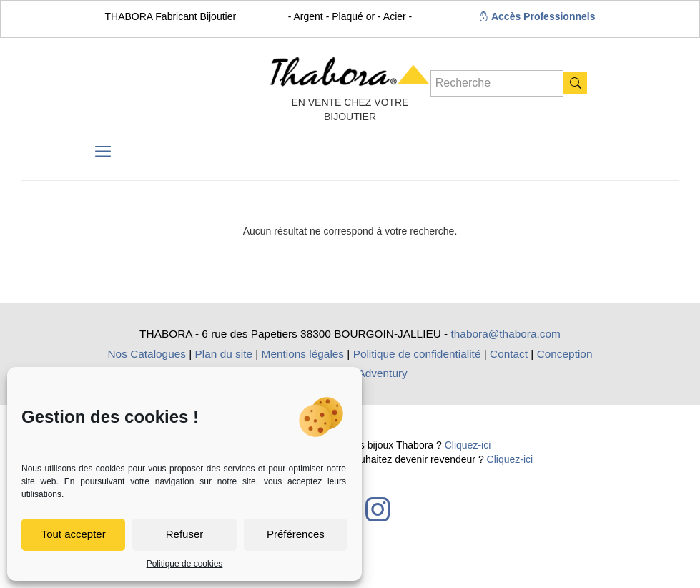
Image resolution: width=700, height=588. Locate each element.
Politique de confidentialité (417, 354)
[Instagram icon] (378, 509)
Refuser (185, 534)
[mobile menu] (103, 152)
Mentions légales (303, 354)
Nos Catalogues (147, 354)
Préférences (296, 534)
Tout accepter (74, 534)
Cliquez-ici (468, 445)
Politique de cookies (185, 564)
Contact (509, 354)
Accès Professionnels (537, 16)
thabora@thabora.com (506, 334)
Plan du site (224, 354)
